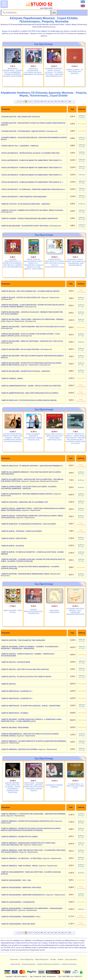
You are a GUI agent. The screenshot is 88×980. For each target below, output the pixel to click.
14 (55, 101)
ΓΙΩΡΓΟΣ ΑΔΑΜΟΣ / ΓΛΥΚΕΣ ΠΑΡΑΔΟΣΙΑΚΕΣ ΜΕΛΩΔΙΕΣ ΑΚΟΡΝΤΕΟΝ (29, 218)
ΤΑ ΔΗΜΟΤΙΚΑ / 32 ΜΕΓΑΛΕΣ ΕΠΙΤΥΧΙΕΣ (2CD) (75, 786)
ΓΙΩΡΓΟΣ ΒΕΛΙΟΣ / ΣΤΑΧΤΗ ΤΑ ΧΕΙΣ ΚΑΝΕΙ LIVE (21, 297)
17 (66, 101)
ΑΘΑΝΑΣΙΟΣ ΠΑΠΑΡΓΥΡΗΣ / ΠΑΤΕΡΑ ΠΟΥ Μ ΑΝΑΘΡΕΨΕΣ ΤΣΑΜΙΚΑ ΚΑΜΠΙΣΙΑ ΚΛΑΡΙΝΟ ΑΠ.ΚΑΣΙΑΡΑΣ (13, 72)
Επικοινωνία (14, 959)
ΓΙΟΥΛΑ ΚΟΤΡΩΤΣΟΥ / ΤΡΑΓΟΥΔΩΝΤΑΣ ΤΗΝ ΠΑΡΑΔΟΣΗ (24, 197)
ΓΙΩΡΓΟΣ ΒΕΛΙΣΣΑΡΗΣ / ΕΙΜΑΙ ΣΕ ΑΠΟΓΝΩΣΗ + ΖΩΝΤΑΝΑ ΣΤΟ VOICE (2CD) (32, 341)
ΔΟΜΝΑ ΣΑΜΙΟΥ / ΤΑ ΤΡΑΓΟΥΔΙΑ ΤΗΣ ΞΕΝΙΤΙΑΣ (75, 71)
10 (42, 101)
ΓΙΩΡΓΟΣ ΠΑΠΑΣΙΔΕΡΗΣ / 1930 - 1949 (16, 880)
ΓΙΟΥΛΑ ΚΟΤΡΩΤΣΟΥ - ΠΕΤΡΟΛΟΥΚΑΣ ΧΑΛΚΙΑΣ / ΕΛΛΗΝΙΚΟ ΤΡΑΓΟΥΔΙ (30, 153)
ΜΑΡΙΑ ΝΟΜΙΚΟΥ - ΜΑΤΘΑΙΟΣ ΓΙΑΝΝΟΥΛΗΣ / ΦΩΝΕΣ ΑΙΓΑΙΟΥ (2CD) (34, 437)
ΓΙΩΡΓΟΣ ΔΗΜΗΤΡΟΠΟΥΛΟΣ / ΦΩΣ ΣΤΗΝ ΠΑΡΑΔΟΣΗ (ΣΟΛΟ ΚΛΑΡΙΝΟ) (30, 393)
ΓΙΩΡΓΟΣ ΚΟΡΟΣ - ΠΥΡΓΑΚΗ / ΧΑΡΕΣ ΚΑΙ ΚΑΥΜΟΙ (21, 531)
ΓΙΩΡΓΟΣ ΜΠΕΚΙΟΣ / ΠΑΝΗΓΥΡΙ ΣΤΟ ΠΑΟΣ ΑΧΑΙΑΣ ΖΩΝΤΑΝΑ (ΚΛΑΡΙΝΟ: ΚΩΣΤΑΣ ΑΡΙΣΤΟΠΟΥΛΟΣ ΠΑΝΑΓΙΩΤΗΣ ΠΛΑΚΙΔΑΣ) (31, 829)
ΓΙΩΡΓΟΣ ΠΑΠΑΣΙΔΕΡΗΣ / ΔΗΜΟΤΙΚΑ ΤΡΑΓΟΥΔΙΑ (21, 887)
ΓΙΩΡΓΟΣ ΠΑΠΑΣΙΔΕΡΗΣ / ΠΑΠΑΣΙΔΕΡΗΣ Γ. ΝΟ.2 (21, 916)
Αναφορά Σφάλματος (28, 964)
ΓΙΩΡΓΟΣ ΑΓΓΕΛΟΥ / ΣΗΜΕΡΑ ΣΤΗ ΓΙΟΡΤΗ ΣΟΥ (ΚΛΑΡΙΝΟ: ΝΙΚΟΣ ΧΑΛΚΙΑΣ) (32, 210)
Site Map (53, 959)
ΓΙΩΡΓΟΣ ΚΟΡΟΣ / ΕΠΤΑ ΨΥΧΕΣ (14, 538)
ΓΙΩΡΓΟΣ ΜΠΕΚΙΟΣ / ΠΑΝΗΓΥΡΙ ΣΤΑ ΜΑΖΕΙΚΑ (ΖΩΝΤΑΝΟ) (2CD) (28, 821)
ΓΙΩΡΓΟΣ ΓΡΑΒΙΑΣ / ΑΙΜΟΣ (12, 378)
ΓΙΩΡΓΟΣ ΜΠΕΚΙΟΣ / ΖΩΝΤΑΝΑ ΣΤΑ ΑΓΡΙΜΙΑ (19, 749)
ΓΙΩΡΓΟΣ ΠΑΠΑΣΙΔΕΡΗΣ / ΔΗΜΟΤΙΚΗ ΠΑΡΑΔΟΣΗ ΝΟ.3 (23, 895)
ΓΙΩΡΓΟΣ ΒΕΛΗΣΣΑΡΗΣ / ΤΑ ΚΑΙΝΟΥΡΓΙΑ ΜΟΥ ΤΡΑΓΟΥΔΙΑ (25, 226)
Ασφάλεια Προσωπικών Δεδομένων (49, 964)
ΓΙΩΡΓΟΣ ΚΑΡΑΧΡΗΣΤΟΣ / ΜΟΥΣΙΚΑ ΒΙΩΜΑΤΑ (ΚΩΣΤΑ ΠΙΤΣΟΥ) (27, 494)
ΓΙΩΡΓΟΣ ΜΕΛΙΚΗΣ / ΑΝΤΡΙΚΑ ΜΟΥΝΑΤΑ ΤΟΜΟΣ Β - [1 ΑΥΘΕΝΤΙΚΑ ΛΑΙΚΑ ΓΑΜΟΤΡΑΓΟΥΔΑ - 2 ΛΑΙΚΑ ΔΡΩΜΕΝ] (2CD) (31, 720)
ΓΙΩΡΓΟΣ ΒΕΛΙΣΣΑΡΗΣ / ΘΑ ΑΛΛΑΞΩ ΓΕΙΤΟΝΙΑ (20, 349)
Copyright (8, 976)
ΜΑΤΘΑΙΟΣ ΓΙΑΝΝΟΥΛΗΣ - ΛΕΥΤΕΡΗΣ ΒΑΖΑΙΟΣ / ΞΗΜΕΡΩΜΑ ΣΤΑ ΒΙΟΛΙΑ (33, 71)
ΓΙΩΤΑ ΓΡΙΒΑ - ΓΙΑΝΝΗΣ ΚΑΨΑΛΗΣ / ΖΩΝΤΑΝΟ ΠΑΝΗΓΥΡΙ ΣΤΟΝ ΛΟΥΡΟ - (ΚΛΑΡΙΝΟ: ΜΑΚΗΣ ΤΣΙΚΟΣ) (34, 787)
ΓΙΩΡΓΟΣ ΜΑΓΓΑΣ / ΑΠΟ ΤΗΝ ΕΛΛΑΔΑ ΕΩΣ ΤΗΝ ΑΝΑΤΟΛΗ (25, 669)
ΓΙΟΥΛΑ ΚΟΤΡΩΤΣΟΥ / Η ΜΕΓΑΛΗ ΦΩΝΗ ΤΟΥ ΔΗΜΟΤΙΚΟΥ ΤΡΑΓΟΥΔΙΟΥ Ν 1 (32, 160)
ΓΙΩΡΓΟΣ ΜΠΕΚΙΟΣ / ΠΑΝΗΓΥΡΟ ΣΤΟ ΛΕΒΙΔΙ (19, 836)
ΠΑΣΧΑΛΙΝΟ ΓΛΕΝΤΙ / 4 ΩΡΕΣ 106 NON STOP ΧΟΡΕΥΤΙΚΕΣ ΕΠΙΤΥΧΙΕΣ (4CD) (54, 437)
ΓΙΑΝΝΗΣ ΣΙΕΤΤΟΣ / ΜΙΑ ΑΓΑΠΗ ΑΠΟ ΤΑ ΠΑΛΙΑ (21, 117)
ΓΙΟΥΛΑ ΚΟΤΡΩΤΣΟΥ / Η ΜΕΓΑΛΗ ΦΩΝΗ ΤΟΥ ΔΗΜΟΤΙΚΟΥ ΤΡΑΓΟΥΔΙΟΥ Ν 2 (32, 167)
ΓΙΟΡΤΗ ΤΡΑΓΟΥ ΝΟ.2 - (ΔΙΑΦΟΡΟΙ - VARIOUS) (20, 146)
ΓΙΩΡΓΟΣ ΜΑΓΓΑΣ (8, 684)
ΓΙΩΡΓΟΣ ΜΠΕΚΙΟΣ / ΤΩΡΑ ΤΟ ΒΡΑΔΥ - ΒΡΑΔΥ (20, 866)
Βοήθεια (61, 959)
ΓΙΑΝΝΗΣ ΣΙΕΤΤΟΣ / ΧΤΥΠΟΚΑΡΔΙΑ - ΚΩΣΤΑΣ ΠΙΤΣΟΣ (23, 131)
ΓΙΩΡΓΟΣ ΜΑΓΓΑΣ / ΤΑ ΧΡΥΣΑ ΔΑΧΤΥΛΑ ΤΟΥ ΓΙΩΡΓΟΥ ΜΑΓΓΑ (26, 676)
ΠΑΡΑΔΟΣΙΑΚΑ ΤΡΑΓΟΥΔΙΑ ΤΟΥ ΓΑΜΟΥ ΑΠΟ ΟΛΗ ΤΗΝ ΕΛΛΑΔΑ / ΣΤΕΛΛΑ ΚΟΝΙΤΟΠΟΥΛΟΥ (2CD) (54, 263)
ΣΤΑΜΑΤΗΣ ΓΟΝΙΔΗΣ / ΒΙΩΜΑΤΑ (55, 786)
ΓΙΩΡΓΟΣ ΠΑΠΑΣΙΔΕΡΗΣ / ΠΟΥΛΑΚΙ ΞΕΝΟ (18, 924)
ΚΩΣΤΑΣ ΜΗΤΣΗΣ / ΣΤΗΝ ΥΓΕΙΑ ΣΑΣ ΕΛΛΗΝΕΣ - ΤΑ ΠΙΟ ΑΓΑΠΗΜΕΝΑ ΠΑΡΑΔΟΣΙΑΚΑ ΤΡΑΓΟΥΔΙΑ (13, 788)
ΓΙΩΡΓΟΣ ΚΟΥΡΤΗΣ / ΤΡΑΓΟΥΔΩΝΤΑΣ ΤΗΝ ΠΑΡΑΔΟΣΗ (23, 640)
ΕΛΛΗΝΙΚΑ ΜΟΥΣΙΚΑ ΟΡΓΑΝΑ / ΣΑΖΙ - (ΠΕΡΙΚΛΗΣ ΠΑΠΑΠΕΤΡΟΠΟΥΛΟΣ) (75, 611)
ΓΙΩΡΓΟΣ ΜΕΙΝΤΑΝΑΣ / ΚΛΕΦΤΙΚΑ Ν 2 (17, 698)
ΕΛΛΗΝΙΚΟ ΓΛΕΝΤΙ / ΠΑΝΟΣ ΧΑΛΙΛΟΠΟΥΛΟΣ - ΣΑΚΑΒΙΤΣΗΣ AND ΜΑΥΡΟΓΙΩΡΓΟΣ (75, 262)
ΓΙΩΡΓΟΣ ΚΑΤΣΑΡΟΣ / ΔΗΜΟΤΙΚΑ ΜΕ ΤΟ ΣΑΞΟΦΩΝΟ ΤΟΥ (25, 502)
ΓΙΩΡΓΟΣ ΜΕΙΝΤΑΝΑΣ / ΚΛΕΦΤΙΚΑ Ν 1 (17, 691)
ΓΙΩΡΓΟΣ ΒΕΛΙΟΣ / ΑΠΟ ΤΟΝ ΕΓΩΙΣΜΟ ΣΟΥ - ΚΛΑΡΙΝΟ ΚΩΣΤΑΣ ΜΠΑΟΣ (30, 291)
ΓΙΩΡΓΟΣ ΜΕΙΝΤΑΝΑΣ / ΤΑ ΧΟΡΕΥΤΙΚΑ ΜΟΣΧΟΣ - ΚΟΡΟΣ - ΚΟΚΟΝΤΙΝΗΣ (31, 706)
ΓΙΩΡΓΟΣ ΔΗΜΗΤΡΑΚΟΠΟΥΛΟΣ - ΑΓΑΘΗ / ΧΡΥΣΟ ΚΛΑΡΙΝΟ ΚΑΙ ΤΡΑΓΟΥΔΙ (31, 386)
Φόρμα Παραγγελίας (42, 959)
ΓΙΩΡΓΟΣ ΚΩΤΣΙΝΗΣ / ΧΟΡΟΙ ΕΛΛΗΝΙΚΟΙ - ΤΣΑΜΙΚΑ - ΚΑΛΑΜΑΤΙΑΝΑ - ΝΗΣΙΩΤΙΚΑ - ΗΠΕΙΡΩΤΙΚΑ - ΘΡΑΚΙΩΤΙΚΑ (30, 647)
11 (45, 101)
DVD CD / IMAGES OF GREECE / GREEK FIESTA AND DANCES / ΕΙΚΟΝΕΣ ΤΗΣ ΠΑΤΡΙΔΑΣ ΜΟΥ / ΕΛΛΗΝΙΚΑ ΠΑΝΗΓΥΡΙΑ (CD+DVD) (75, 439)
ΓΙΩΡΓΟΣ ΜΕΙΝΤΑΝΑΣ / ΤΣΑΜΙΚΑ (15, 713)
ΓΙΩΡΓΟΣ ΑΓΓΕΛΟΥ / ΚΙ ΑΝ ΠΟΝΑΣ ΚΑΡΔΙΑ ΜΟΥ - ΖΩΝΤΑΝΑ (26, 204)
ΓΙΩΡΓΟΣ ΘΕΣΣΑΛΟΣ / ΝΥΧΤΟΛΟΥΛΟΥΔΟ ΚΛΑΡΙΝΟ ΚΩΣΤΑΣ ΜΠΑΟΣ (29, 400)
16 (62, 101)
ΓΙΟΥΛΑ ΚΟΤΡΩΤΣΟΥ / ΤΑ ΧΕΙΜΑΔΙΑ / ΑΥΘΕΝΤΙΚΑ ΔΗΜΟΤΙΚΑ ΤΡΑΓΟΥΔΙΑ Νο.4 (33, 189)
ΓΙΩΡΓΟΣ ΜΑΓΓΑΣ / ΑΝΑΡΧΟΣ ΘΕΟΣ (16, 662)
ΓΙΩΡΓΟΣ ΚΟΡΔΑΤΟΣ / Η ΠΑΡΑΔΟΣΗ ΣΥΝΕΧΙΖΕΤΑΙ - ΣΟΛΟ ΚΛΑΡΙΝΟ (29, 524)
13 (52, 101)
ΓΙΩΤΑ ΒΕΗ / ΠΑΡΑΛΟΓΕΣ (54, 611)
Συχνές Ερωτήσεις (71, 959)
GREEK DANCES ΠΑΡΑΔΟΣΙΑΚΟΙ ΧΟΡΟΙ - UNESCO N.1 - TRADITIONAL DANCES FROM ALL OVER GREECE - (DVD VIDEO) (34, 264)
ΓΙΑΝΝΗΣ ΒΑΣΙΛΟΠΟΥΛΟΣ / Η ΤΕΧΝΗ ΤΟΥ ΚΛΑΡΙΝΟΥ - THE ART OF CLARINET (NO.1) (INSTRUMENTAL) (13, 263)
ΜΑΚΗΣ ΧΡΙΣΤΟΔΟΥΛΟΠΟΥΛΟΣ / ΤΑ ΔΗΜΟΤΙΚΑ (34, 611)
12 (48, 101)
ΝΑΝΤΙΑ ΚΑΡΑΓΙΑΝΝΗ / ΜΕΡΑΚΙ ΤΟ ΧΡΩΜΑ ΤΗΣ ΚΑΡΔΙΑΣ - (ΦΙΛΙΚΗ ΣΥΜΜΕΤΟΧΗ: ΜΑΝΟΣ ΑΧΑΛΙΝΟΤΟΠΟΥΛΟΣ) (13, 438)
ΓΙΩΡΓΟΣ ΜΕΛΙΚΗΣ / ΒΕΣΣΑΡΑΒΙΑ (15, 727)
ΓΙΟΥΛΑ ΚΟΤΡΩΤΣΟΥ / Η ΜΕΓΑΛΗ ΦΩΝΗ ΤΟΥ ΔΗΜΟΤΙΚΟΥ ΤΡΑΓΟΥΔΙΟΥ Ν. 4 (32, 182)
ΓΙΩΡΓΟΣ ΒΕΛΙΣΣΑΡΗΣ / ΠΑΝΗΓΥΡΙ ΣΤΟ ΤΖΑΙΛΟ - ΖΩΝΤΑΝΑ (26, 371)
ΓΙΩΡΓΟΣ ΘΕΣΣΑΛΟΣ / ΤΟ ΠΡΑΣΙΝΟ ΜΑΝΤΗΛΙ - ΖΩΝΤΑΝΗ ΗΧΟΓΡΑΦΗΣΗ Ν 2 (32, 466)
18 (69, 101)
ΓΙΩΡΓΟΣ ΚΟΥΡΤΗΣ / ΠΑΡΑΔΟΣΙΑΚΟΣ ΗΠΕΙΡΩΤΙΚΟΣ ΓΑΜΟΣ (25, 574)
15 (59, 101)
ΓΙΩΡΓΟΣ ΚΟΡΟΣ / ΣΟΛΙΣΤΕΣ (13, 546)
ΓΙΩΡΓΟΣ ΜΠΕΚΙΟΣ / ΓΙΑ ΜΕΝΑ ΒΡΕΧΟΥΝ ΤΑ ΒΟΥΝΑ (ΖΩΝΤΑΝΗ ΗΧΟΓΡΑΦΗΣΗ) (34, 741)
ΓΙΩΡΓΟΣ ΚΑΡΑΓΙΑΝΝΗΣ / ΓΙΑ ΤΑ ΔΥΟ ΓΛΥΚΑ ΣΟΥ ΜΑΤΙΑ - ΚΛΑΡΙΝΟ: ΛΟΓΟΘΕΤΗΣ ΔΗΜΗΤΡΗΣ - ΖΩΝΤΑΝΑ (29, 487)
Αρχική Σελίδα (15, 964)
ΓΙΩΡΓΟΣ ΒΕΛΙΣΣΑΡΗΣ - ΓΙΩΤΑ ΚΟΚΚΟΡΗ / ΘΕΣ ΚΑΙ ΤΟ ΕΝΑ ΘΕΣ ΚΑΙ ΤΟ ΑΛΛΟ (33, 326)
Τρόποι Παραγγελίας (27, 959)
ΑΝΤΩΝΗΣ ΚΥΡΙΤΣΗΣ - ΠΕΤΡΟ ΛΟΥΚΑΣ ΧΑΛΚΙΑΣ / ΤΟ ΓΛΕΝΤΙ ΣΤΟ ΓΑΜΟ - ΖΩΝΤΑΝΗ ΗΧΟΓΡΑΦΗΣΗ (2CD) (54, 72)
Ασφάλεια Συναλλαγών (69, 964)
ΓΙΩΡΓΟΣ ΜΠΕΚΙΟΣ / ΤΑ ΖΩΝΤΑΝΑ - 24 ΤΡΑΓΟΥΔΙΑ (22, 858)
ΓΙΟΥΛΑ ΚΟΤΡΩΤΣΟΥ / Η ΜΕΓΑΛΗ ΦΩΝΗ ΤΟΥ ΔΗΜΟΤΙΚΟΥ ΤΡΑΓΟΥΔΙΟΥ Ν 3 (32, 175)
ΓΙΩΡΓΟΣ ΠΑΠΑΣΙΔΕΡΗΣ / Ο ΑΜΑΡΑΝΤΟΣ (18, 902)
